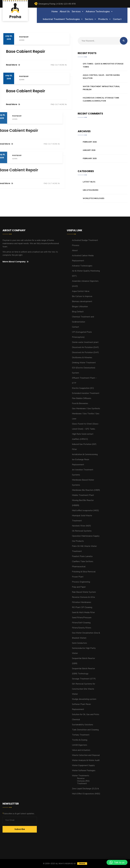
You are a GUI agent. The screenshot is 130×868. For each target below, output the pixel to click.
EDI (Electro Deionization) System (84, 370)
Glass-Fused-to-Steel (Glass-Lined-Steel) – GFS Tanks (85, 426)
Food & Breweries (80, 403)
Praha (82, 864)
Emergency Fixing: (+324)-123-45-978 (55, 4)
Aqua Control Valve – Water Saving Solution (101, 77)
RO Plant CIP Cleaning (82, 607)
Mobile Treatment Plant (83, 495)
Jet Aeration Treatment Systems (83, 472)
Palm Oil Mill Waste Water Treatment (84, 549)
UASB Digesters (80, 745)
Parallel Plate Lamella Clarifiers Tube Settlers (83, 559)
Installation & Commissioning (85, 454)
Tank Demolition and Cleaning (85, 730)
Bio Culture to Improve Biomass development (82, 299)
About (75, 250)
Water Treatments (81, 776)
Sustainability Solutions (83, 725)
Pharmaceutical (79, 567)
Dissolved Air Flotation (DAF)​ (85, 347)
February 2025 (90, 158)
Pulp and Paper (79, 587)
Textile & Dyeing (80, 740)
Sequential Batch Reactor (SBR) (83, 661)
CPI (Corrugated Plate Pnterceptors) (82, 335)
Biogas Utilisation (80, 307)
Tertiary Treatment (81, 735)
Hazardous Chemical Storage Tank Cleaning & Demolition (101, 99)
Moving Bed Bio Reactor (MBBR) (83, 503)
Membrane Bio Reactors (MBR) (86, 490)
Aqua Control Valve (81, 291)
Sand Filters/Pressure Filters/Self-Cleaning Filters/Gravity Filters (82, 623)
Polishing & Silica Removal (84, 572)
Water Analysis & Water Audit (86, 760)
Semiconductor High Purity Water (84, 651)
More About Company (15, 262)
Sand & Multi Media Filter (83, 612)
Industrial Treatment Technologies (63, 19)
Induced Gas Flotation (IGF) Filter (84, 447)
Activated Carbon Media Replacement (83, 258)
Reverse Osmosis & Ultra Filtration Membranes (83, 600)
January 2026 (89, 150)
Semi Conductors (79, 643)
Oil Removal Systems (82, 531)
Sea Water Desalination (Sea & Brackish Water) (86, 635)
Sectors (91, 19)
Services (78, 11)
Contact (117, 19)
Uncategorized (91, 190)
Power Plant (78, 577)
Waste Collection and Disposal (86, 755)
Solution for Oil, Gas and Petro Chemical (86, 717)
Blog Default (78, 312)
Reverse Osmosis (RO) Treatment (83, 781)
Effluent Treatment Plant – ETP (84, 380)
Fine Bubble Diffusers (82, 398)
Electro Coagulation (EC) (83, 388)
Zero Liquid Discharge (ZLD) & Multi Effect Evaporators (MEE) (86, 791)
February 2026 (90, 142)
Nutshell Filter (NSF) (81, 526)
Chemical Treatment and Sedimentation (83, 319)
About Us (65, 11)
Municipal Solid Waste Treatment (82, 518)
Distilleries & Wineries (82, 358)
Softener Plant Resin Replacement (81, 707)
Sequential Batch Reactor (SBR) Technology (83, 671)
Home (55, 11)
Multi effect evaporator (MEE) (85, 510)
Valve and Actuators (81, 750)
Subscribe (20, 829)
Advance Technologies (99, 11)
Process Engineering (81, 582)
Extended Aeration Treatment (86, 393)
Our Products (78, 541)
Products (105, 19)
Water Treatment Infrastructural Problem (101, 88)
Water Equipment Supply (83, 765)
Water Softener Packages (84, 770)
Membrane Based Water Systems (83, 482)
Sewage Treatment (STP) (84, 679)
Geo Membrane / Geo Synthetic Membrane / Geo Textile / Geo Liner (86, 414)
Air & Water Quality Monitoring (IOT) (86, 273)
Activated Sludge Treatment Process (85, 243)
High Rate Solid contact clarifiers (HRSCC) (83, 437)
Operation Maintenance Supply (86, 536)
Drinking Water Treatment (84, 363)
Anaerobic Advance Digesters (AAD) (85, 284)
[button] (117, 862)
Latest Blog (89, 182)
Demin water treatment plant (85, 342)
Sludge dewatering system (84, 699)
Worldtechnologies (94, 198)
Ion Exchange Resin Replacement (81, 462)
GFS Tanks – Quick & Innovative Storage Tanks (103, 65)
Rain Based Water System (84, 592)
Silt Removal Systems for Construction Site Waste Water (84, 689)
